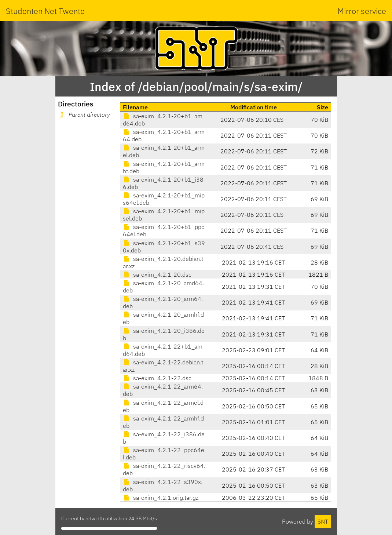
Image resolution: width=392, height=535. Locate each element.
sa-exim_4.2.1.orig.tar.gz (161, 498)
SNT (323, 521)
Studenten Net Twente (45, 11)
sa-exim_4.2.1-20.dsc (157, 274)
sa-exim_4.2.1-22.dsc (157, 378)
